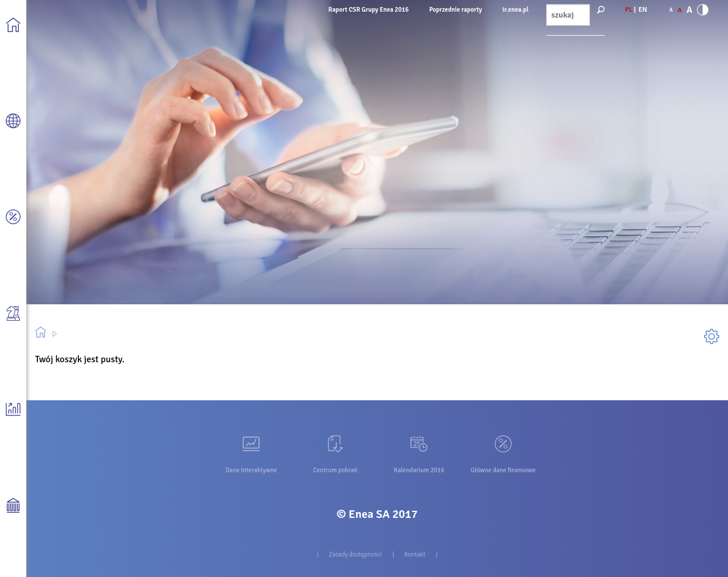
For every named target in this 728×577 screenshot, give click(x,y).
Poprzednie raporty (456, 10)
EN (643, 10)
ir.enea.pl (515, 10)
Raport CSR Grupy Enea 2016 (369, 10)
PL (629, 10)
